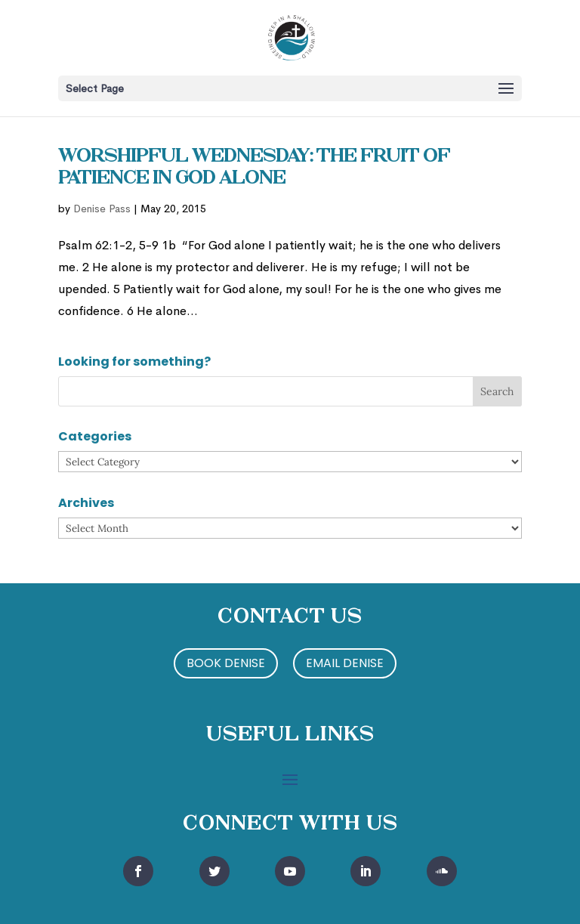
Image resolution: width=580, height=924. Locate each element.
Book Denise (226, 663)
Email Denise (345, 663)
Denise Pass (102, 209)
